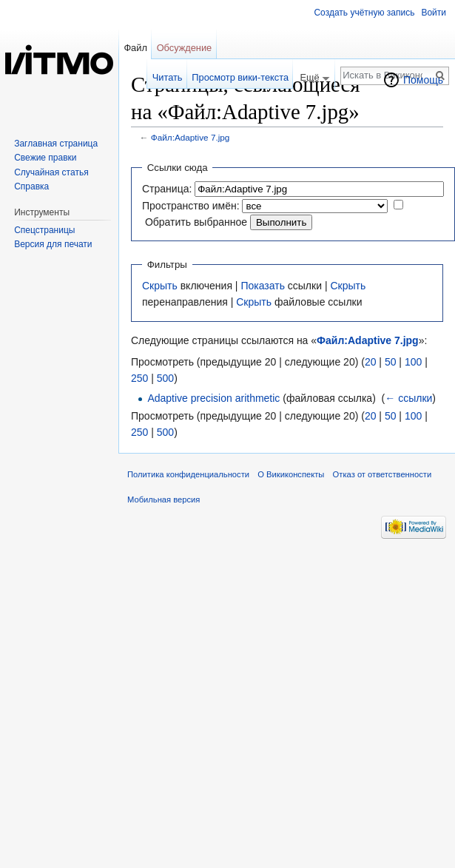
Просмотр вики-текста (240, 77)
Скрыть (160, 286)
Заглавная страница (56, 144)
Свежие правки (45, 158)
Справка (31, 186)
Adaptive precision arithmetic (213, 398)
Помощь (423, 80)
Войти (434, 13)
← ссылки (408, 398)
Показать (263, 286)
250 (139, 378)
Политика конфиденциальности (188, 474)
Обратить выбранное (196, 222)
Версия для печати (53, 244)
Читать (168, 77)
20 (371, 362)
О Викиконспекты (291, 474)
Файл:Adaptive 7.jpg (191, 137)
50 (391, 362)
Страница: (167, 189)
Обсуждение (185, 48)
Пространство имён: (191, 206)
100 (413, 362)
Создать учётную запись (364, 13)
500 (165, 378)
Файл (135, 48)
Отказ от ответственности (382, 474)
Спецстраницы (44, 230)
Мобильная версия (164, 499)
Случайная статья (51, 172)
